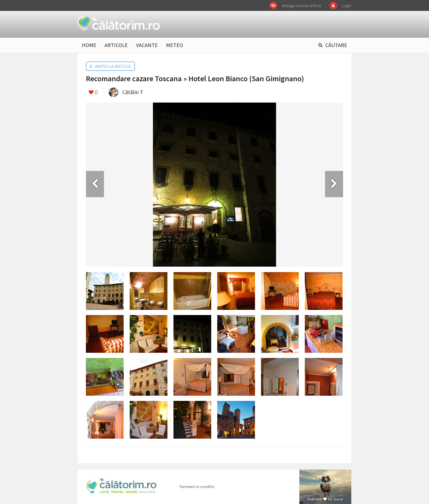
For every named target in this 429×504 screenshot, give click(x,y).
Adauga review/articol (302, 5)
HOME (89, 45)
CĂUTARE (336, 45)
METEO (175, 45)
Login (347, 5)
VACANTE (147, 45)
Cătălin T (133, 92)
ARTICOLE (116, 45)
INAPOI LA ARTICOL (110, 66)
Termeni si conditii (197, 486)
